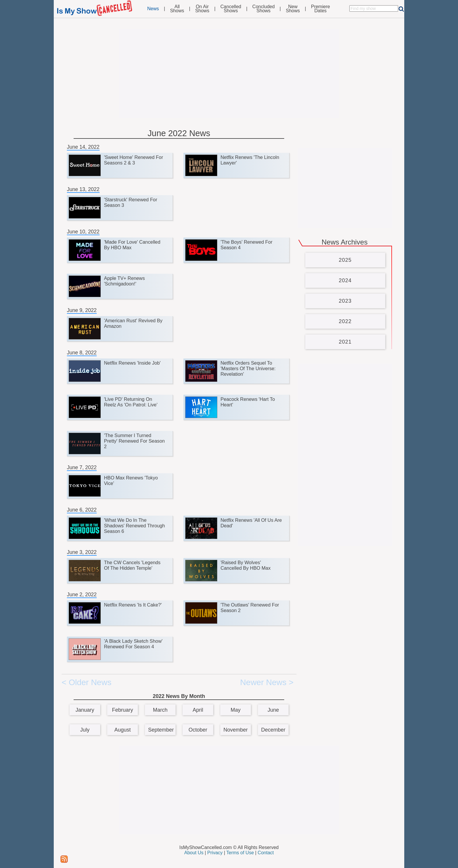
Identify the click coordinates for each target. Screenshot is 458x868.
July (85, 730)
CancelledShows (231, 9)
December (273, 730)
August (122, 730)
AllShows (177, 9)
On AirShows (202, 9)
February (122, 710)
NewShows (293, 9)
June (273, 710)
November (236, 730)
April (198, 710)
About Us (194, 853)
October (198, 730)
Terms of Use (240, 853)
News (153, 9)
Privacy (215, 853)
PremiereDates (321, 9)
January (85, 710)
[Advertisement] (229, 74)
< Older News (86, 682)
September (161, 730)
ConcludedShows (264, 9)
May (235, 710)
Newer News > (267, 682)
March (160, 710)
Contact (266, 853)
